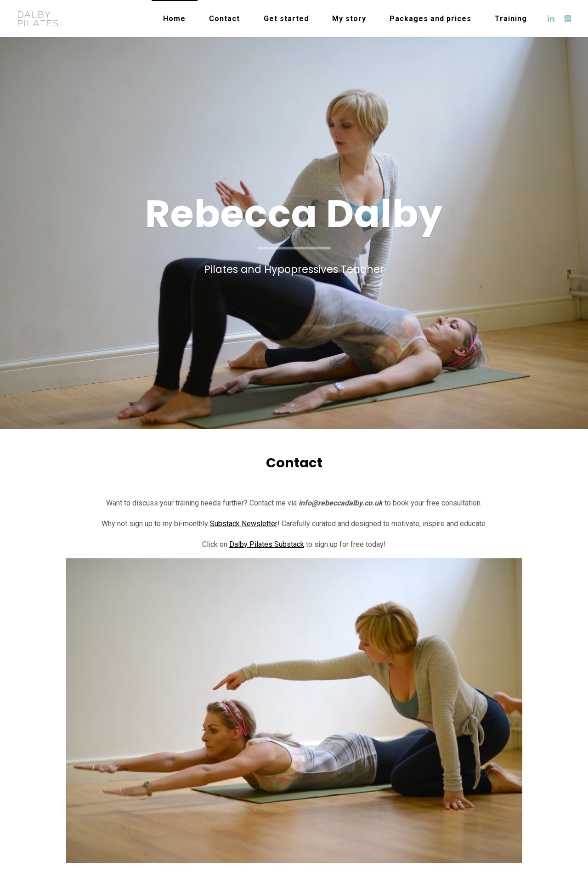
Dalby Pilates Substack (267, 544)
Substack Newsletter (244, 524)
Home (174, 19)
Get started (286, 19)
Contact (224, 19)
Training (511, 19)
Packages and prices (430, 19)
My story (349, 19)
